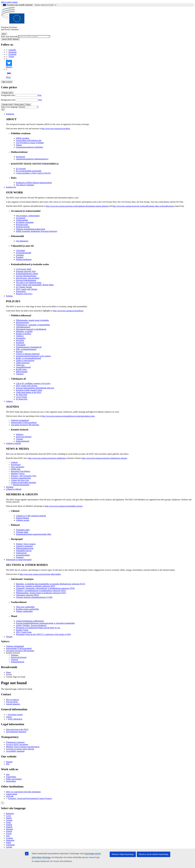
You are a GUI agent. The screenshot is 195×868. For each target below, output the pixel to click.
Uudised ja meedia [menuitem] (13, 443)
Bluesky (9, 63)
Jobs (8, 774)
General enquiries (13, 704)
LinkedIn (11, 50)
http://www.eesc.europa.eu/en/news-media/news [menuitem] (47, 458)
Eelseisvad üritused (19, 657)
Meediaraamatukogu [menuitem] (20, 485)
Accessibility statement (15, 751)
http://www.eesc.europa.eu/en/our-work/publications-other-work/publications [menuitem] (143, 206)
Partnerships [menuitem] (21, 291)
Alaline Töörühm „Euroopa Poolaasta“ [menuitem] (31, 625)
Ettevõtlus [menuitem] (20, 340)
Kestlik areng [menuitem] (21, 369)
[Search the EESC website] (34, 37)
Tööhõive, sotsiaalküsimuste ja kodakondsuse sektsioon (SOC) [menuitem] (41, 591)
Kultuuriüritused (18, 662)
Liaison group (12, 794)
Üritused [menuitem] (19, 439)
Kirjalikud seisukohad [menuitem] (25, 222)
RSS (8, 764)
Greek (8, 822)
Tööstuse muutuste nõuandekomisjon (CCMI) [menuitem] (34, 597)
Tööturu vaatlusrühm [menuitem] (24, 611)
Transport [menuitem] (20, 374)
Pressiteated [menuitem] (16, 465)
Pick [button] (40, 95)
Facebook (11, 54)
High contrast (7, 82)
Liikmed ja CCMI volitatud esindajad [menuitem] (31, 516)
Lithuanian (10, 845)
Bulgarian (10, 813)
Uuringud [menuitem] (20, 255)
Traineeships (11, 777)
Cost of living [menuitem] (21, 397)
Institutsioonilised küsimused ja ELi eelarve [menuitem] (33, 356)
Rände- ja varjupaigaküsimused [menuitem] (28, 358)
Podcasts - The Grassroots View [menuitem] (24, 476)
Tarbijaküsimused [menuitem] (23, 327)
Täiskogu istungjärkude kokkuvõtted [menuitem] (31, 229)
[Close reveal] (2, 803)
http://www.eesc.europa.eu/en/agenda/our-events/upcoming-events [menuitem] (68, 416)
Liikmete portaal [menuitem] (23, 520)
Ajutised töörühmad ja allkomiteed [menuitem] (30, 621)
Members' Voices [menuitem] (18, 474)
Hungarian (10, 840)
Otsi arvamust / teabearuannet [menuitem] (28, 216)
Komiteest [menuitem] (10, 114)
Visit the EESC (12, 702)
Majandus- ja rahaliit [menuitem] (24, 331)
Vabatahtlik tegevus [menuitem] (24, 551)
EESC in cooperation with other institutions (23, 792)
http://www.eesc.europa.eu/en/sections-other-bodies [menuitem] (40, 574)
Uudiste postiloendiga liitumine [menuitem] (24, 482)
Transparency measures (15, 742)
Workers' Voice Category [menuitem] (26, 544)
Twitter (10, 57)
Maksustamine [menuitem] (22, 372)
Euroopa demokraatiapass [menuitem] (26, 276)
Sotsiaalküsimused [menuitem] (23, 367)
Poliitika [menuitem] (9, 296)
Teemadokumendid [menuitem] (24, 253)
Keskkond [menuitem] (20, 343)
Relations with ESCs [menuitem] (24, 294)
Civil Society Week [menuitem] (24, 269)
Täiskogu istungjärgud (15, 646)
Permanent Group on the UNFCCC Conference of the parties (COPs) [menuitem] (43, 634)
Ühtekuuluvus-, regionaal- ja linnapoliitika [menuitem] (33, 325)
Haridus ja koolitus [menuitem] (24, 334)
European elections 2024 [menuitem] (26, 271)
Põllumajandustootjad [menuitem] (25, 548)
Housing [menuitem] (19, 352)
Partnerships (11, 781)
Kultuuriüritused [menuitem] (23, 441)
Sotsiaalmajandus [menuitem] (23, 555)
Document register (14, 715)
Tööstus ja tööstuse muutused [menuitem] (28, 354)
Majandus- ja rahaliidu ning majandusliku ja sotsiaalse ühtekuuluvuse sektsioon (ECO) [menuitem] (51, 584)
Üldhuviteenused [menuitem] (23, 363)
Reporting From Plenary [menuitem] (21, 471)
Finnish (9, 831)
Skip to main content (9, 2)
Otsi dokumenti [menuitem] (22, 241)
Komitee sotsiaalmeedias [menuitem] (21, 478)
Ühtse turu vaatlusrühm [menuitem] (25, 607)
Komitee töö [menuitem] (11, 187)
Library (9, 717)
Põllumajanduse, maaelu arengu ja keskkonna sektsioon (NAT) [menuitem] (41, 593)
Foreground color (8, 95)
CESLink (10, 796)
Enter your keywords (9, 36)
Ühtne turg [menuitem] (20, 365)
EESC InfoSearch (14, 719)
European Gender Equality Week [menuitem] (29, 390)
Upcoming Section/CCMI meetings (20, 651)
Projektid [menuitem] (20, 257)
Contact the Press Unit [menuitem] (20, 480)
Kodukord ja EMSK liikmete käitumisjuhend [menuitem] (34, 183)
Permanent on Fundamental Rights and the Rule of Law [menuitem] (38, 628)
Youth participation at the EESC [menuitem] (29, 392)
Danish (9, 818)
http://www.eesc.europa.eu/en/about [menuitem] (56, 129)
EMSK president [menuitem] (23, 138)
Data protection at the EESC (17, 729)
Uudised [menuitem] (14, 462)
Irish (8, 836)
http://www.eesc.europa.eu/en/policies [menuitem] (68, 311)
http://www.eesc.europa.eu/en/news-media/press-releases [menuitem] (104, 458)
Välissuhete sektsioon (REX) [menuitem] (27, 595)
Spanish (9, 827)
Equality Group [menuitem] (22, 630)
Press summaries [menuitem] (18, 467)
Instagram (11, 52)
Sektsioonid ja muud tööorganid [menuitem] (19, 560)
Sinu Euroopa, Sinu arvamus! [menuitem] (28, 278)
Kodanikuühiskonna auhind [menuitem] (27, 274)
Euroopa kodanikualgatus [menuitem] (26, 280)
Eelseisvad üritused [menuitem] (24, 437)
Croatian (9, 838)
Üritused (14, 660)
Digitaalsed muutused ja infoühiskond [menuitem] (31, 329)
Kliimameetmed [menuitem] (22, 322)
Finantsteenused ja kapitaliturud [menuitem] (29, 347)
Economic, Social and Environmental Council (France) (29, 798)
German (9, 820)
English (9, 825)
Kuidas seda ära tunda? (46, 5)
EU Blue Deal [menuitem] (22, 395)
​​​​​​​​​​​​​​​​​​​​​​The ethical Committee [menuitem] (25, 185)
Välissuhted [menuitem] (21, 345)
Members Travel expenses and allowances (23, 747)
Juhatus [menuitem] (19, 145)
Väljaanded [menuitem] (20, 251)
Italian (9, 842)
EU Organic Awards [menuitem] (24, 287)
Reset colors (19, 105)
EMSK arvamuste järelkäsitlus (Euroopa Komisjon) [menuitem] (37, 231)
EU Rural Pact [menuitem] (22, 399)
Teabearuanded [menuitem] (22, 220)
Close (28, 105)
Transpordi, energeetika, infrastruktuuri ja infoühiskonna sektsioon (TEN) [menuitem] (45, 588)
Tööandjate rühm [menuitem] (23, 530)
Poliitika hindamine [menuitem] (24, 259)
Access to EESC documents (17, 744)
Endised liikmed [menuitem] (22, 518)
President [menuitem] (10, 487)
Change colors (7, 93)
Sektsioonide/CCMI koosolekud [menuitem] (24, 423)
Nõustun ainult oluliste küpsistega (154, 854)
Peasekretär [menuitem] (21, 157)
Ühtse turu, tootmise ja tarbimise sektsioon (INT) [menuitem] (36, 586)
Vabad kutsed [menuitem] (21, 553)
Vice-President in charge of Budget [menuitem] (30, 143)
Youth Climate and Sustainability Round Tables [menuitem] (35, 285)
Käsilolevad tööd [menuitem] (23, 227)
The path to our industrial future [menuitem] (29, 283)
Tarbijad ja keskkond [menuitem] (24, 546)
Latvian (9, 847)
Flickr (9, 73)
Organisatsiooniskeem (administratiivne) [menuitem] (32, 159)
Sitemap (9, 762)
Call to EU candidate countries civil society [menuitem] (33, 383)
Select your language (9, 107)
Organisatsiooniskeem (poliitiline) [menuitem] (30, 147)
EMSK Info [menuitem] (16, 469)
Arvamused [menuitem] (21, 218)
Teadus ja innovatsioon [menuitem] (25, 360)
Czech (8, 816)
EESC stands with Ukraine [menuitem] (27, 289)
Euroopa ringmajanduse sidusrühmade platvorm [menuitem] (35, 388)
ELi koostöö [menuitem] (21, 169)
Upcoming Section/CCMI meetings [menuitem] (25, 425)
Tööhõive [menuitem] (20, 336)
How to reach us (12, 700)
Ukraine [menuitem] (9, 637)
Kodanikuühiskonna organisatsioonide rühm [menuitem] (34, 534)
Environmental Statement (16, 732)
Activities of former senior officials (20, 749)
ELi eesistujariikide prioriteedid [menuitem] (29, 171)
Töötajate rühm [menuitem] (22, 532)
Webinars (15, 655)
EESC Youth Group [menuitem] (24, 632)
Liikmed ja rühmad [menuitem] (14, 489)
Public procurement (14, 779)
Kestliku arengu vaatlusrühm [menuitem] (27, 609)
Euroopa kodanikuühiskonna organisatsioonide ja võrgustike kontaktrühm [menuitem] (45, 623)
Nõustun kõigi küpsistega (123, 854)
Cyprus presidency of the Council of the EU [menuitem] (33, 173)
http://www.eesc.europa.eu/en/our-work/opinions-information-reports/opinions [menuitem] (77, 206)
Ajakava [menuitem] (9, 401)
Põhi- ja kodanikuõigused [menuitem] (26, 349)
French (9, 834)
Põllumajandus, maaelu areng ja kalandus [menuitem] (32, 320)
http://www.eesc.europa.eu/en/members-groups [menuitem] (64, 506)
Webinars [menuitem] (20, 434)
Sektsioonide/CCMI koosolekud (19, 648)
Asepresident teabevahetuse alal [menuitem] (29, 140)
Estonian (9, 829)
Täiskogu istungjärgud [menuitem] (20, 420)
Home (8, 672)
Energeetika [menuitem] (21, 338)
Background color (8, 100)
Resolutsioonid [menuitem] (22, 225)
